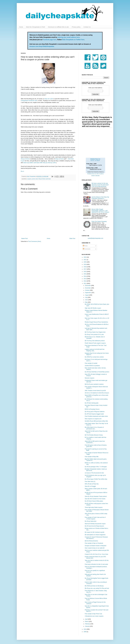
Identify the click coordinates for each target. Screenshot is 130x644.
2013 (85, 279)
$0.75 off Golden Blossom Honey (94, 435)
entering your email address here (69, 37)
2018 (85, 267)
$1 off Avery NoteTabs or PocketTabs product (97, 372)
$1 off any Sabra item (91, 521)
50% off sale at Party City (92, 484)
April (86, 619)
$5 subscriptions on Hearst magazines (95, 535)
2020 (85, 262)
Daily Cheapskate (31, 176)
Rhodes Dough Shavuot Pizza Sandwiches (96, 322)
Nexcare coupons (90, 378)
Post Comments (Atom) (35, 241)
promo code (35, 179)
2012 (85, 281)
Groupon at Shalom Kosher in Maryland (96, 546)
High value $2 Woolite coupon (93, 308)
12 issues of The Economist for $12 (94, 473)
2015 (85, 274)
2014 (85, 276)
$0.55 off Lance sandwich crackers (94, 384)
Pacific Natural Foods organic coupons (95, 343)
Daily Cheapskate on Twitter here (73, 40)
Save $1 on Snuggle (90, 486)
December (88, 286)
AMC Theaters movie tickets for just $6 (95, 391)
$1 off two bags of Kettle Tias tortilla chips (96, 479)
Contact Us (87, 27)
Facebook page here (50, 40)
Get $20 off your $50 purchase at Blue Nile (96, 421)
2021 (85, 260)
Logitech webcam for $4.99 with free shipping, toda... (95, 350)
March (87, 622)
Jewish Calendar (95, 176)
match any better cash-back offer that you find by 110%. (40, 163)
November (88, 288)
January (87, 626)
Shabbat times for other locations (96, 174)
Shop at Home (25, 159)
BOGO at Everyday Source (92, 409)
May (86, 302)
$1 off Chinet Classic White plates (94, 501)
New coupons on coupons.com (93, 419)
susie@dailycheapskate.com (95, 238)
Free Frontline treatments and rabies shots (96, 416)
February (88, 624)
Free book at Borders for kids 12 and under (96, 564)
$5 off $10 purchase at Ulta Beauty (94, 586)
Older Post (72, 238)
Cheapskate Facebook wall (29, 101)
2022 (85, 257)
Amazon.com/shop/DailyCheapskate (42, 46)
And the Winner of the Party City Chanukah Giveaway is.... (100, 198)
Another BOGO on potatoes (92, 366)
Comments (87, 249)
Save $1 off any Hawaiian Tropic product (96, 496)
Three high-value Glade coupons (94, 507)
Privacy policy (76, 27)
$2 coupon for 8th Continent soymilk (95, 532)
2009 (85, 632)
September (88, 293)
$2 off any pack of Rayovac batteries (95, 412)
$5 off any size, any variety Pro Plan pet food (97, 588)
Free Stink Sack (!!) (90, 482)
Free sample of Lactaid (91, 363)
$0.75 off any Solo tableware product (95, 341)
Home (21, 27)
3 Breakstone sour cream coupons (94, 616)
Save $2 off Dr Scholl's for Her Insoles (95, 499)
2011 (85, 283)
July (86, 297)
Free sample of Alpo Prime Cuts (93, 614)
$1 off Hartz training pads (92, 403)
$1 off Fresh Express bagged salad (94, 414)
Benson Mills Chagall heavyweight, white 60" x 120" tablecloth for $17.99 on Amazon (100, 211)
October (87, 290)
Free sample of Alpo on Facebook (94, 543)
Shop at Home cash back (45, 179)
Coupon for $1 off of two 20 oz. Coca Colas (96, 554)
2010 (85, 629)
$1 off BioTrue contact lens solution (94, 357)
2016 (85, 272)
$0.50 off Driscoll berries (91, 541)
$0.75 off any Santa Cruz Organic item (95, 332)
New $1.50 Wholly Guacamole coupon (95, 524)
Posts (85, 246)
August (87, 295)
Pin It (22, 171)
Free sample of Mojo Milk (92, 457)
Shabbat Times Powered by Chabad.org (95, 172)
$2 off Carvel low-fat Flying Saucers (94, 526)
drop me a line (49, 99)
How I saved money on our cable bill (95, 548)
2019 (85, 264)
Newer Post (24, 238)
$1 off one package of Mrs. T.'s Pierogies (96, 467)
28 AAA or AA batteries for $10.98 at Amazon (97, 393)
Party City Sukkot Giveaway (99, 221)
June (87, 300)
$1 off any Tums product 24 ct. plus (94, 334)
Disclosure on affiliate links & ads (58, 27)
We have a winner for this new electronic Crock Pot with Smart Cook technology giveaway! (100, 185)
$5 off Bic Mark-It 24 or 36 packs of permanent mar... (94, 428)
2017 (85, 269)
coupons (29, 179)
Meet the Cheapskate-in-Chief (35, 27)
